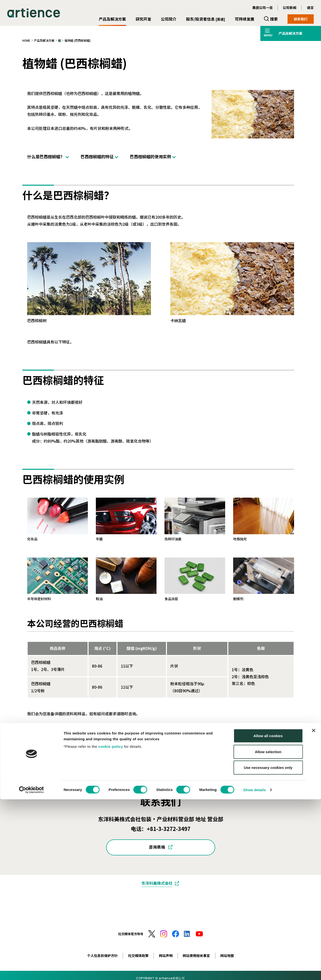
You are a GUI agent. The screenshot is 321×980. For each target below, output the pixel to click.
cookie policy (111, 927)
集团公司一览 (263, 8)
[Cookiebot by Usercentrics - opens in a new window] (31, 971)
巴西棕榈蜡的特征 (97, 156)
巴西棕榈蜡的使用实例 (150, 156)
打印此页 (286, 745)
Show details (255, 970)
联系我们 (301, 19)
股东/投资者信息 (206, 19)
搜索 (274, 19)
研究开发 (143, 19)
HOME (26, 40)
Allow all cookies (268, 916)
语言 (310, 8)
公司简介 (169, 19)
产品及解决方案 (112, 19)
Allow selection (268, 932)
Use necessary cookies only (268, 948)
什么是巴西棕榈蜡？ (46, 156)
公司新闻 (289, 8)
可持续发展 (245, 19)
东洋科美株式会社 (157, 883)
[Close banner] (313, 911)
